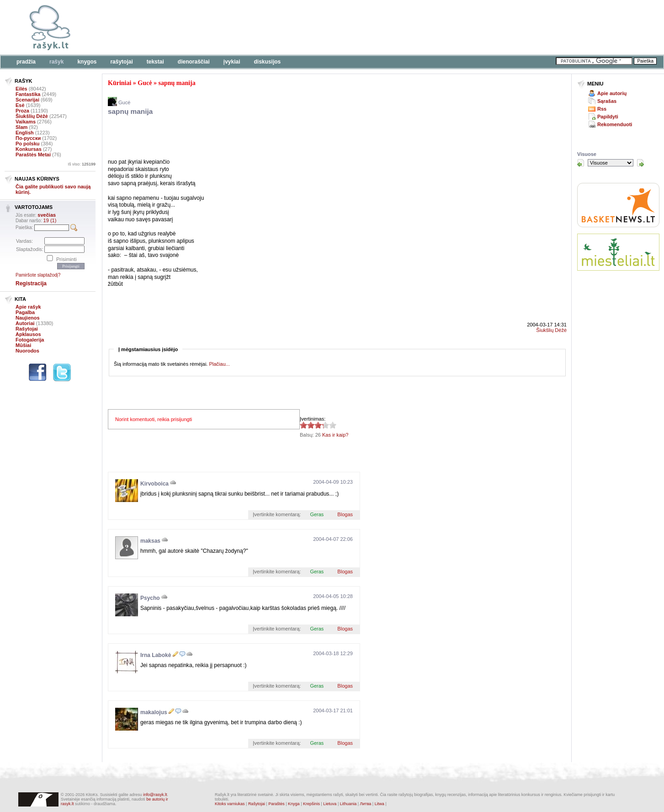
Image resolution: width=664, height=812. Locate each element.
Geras (317, 514)
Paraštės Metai (33, 155)
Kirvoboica (154, 484)
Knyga (294, 804)
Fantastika (28, 94)
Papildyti (608, 117)
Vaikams (26, 122)
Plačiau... (219, 364)
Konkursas (29, 149)
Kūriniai (120, 83)
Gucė (145, 83)
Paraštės (276, 804)
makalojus (154, 712)
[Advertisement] (281, 27)
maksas (150, 541)
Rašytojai (121, 62)
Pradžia (26, 62)
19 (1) (50, 220)
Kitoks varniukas (230, 804)
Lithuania (348, 804)
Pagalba (25, 312)
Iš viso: (82, 164)
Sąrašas (607, 101)
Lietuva (330, 804)
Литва (366, 804)
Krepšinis (311, 804)
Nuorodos (27, 351)
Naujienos (28, 318)
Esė (20, 105)
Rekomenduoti (615, 124)
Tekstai (155, 62)
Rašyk (56, 62)
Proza (22, 111)
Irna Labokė (156, 655)
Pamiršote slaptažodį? (38, 275)
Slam (21, 127)
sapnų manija (177, 83)
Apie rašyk (28, 307)
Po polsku (28, 144)
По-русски (28, 138)
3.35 (303, 425)
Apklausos (28, 334)
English (25, 133)
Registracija (31, 283)
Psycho (150, 598)
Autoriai (25, 323)
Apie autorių (612, 93)
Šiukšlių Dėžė (32, 116)
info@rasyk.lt (155, 795)
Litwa (380, 804)
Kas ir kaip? (335, 435)
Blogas (345, 514)
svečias (47, 215)
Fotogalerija (30, 340)
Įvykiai (232, 62)
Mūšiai (23, 345)
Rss (602, 109)
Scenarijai (27, 100)
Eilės (21, 89)
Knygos (87, 62)
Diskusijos (268, 62)
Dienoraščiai (194, 62)
